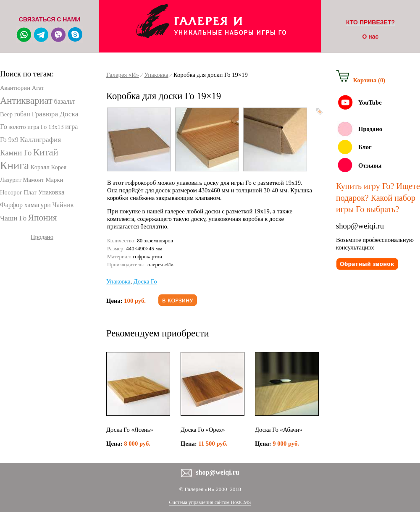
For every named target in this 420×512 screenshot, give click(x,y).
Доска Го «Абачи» (279, 430)
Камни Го (16, 153)
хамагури (38, 205)
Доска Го (145, 281)
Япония (43, 218)
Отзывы (370, 165)
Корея (59, 167)
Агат (38, 88)
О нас (371, 37)
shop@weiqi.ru (360, 226)
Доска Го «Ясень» (130, 430)
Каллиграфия (41, 140)
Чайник (63, 205)
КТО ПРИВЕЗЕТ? (370, 22)
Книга (14, 165)
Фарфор (11, 205)
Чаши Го (13, 218)
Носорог (11, 192)
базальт (64, 101)
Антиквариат (26, 101)
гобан (22, 114)
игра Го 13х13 (45, 127)
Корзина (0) (369, 80)
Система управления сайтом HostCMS (210, 502)
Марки (55, 180)
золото (17, 127)
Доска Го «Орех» (203, 430)
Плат (30, 192)
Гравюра (45, 114)
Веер (6, 114)
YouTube (370, 102)
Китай (46, 152)
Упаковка (51, 192)
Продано (42, 237)
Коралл (40, 167)
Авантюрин (15, 88)
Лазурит (11, 180)
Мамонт (34, 180)
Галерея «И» (123, 75)
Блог (365, 147)
